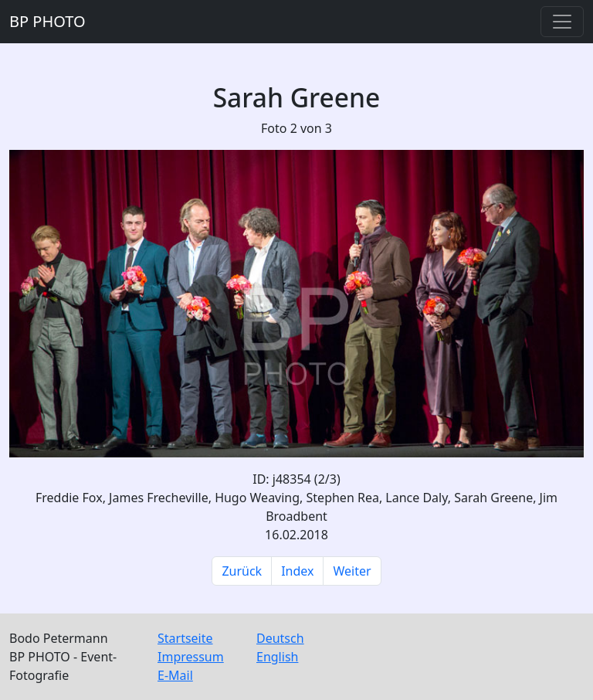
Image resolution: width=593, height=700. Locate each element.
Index (297, 571)
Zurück (242, 571)
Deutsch (280, 638)
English (277, 657)
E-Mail (175, 675)
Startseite (185, 638)
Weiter (352, 571)
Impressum (191, 657)
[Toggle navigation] (562, 22)
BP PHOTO (47, 21)
